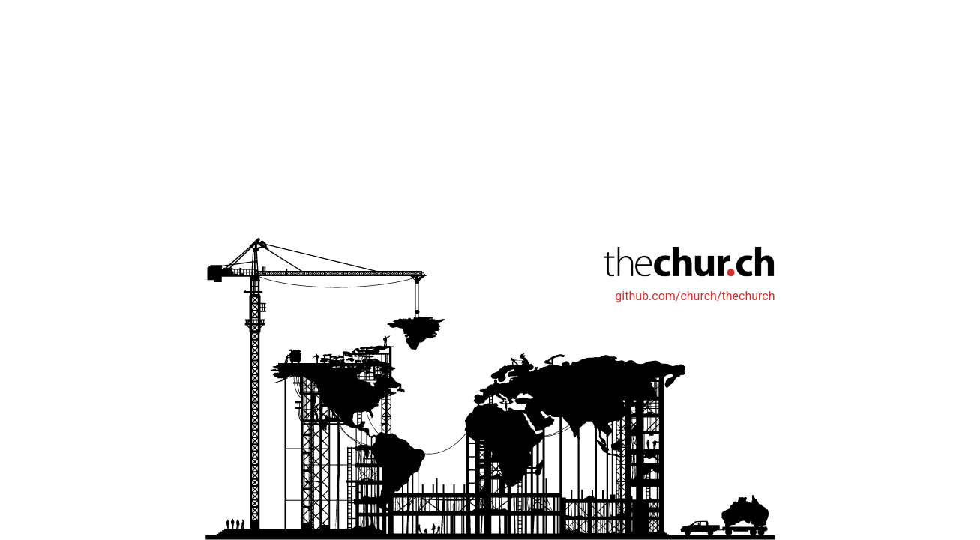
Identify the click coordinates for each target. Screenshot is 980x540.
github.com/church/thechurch (695, 296)
